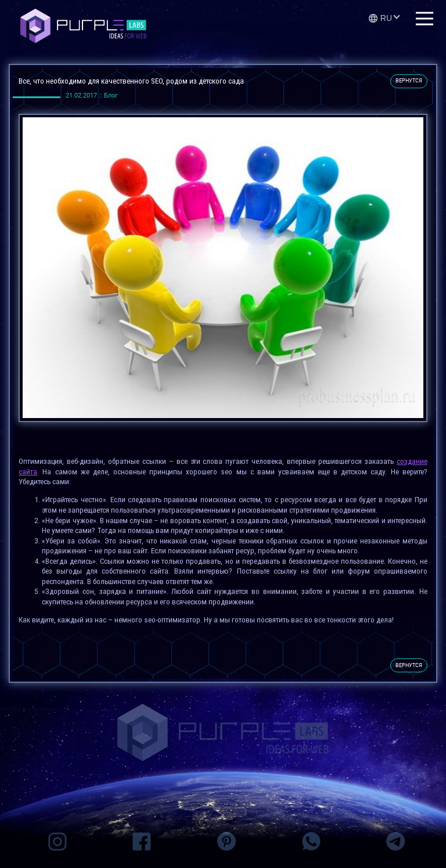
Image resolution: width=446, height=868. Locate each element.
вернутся (409, 81)
